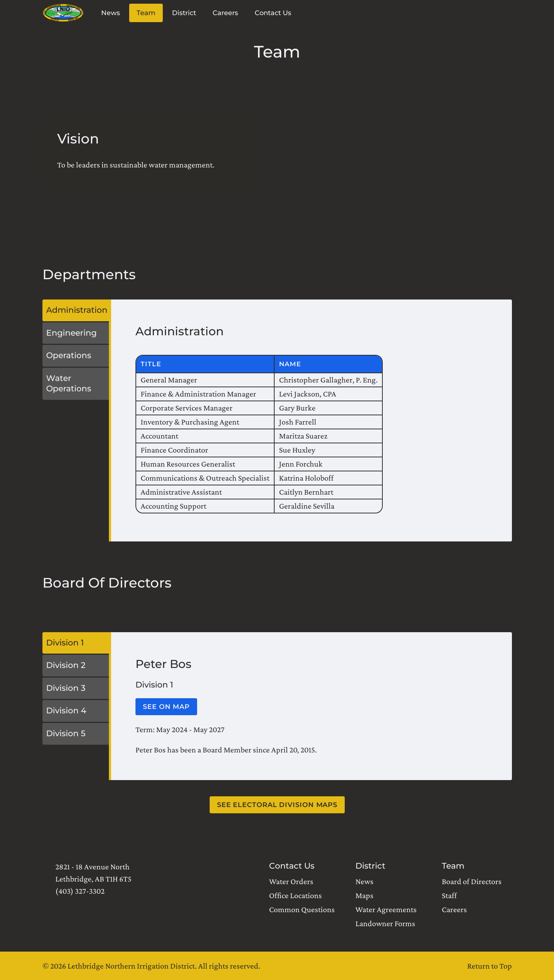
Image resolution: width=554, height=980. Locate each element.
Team (146, 13)
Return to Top (490, 966)
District (184, 13)
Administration (77, 310)
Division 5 (66, 733)
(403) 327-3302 (80, 891)
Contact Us (273, 13)
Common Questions (302, 909)
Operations (69, 355)
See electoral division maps (277, 805)
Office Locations (295, 895)
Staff (449, 895)
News (110, 13)
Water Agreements (386, 909)
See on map (166, 707)
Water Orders (291, 881)
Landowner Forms (385, 923)
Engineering (71, 333)
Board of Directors (472, 881)
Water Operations (69, 384)
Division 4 (66, 711)
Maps (364, 895)
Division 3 (66, 688)
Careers (225, 13)
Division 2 (66, 665)
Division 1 (65, 643)
